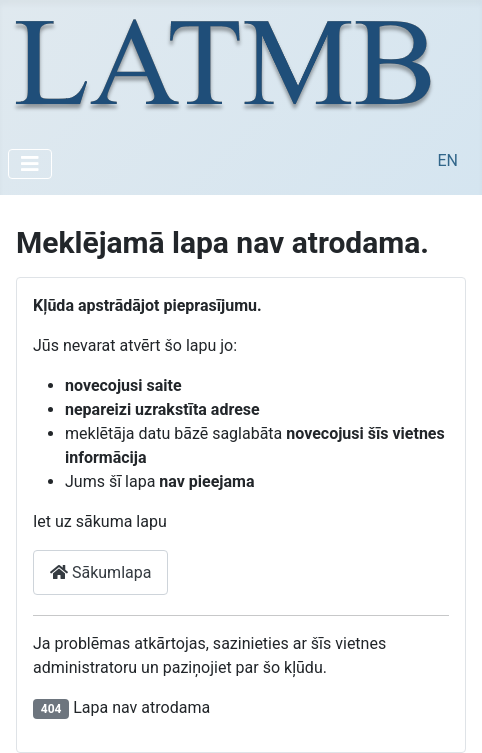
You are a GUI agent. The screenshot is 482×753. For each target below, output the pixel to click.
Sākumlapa (100, 572)
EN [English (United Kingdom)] (447, 160)
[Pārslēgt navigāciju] (30, 164)
